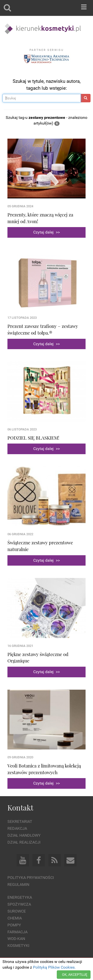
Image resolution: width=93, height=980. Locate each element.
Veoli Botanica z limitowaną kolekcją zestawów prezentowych (44, 769)
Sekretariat (20, 821)
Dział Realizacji (24, 842)
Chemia (15, 918)
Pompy (14, 925)
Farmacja (17, 932)
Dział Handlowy (24, 835)
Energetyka (20, 897)
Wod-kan (16, 939)
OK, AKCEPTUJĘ (75, 975)
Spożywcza (19, 904)
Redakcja (17, 828)
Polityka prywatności (31, 878)
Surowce (17, 911)
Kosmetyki (18, 946)
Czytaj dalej (46, 232)
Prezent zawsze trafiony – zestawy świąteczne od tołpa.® (43, 329)
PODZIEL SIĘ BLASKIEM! (33, 438)
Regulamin (18, 884)
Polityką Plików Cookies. (54, 967)
